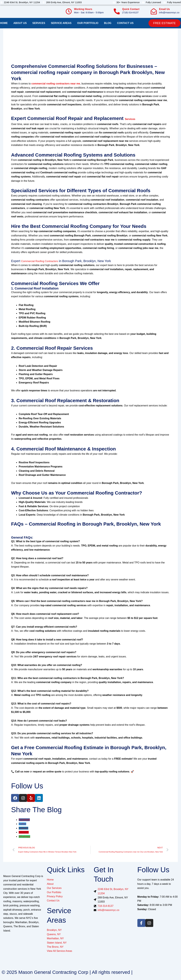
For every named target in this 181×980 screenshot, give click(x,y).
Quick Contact (131, 9)
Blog (108, 23)
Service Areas (61, 23)
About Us (20, 23)
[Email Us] (154, 11)
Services (39, 23)
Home (4, 23)
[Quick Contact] (117, 11)
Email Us (165, 9)
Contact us (125, 23)
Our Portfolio (88, 23)
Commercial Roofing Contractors (39, 261)
